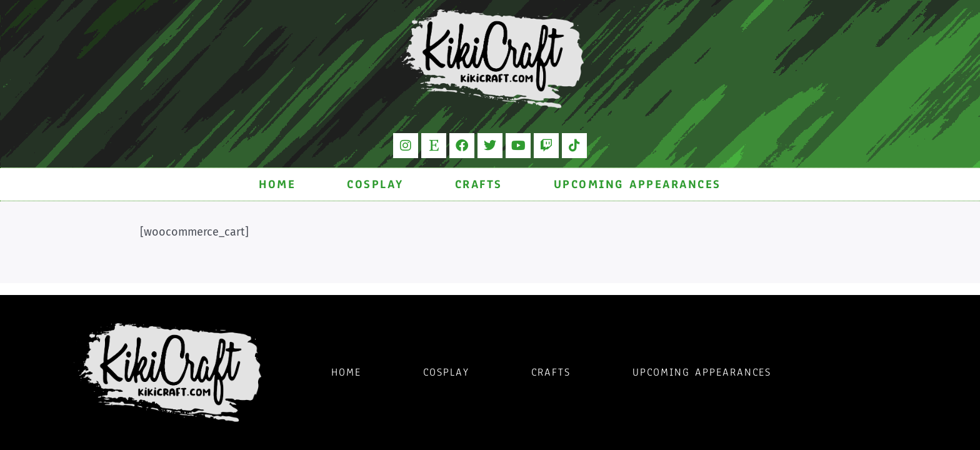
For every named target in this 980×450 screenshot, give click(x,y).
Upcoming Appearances (637, 184)
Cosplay (375, 184)
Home (277, 184)
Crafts (479, 184)
